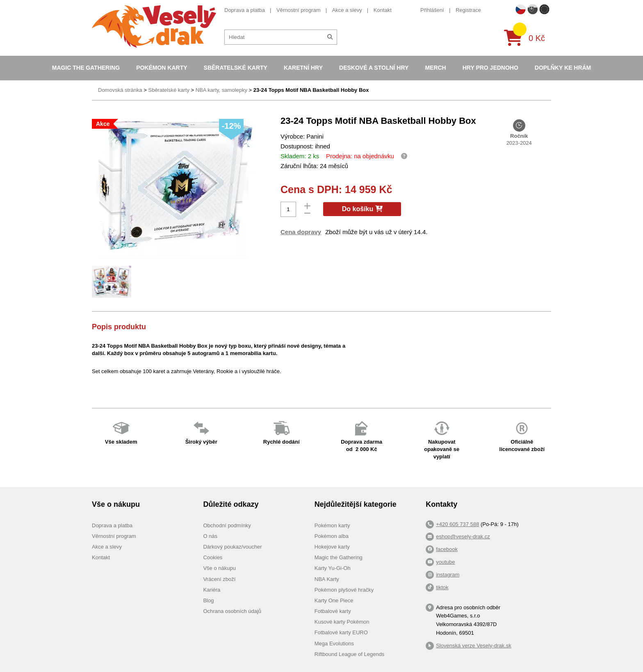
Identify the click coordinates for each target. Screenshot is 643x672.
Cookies (213, 557)
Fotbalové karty (333, 611)
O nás (210, 536)
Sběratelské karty (236, 68)
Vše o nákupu (219, 568)
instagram (448, 575)
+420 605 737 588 (457, 524)
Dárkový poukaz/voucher (232, 547)
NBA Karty (327, 579)
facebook (447, 549)
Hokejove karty (332, 547)
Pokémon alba (332, 536)
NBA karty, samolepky (221, 90)
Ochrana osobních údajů (232, 611)
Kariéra (212, 590)
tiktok (442, 587)
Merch (435, 68)
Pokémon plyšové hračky (344, 590)
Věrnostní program (299, 10)
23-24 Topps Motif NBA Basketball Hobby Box (311, 90)
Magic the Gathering (86, 68)
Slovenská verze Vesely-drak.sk (474, 646)
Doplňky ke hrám (563, 68)
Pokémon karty (162, 68)
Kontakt (383, 10)
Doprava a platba (245, 10)
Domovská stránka (120, 90)
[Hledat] (330, 37)
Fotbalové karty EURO (341, 632)
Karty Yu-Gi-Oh (333, 568)
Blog (208, 600)
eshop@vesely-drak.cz (463, 536)
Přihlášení (432, 10)
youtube (445, 562)
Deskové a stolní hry (374, 68)
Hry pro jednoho (490, 68)
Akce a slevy (347, 10)
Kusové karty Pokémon (342, 622)
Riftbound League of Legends (350, 654)
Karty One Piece (334, 600)
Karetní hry (303, 68)
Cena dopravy (301, 232)
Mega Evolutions (334, 644)
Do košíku (362, 209)
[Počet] (288, 209)
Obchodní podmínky (227, 525)
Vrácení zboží (219, 579)
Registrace (468, 10)
